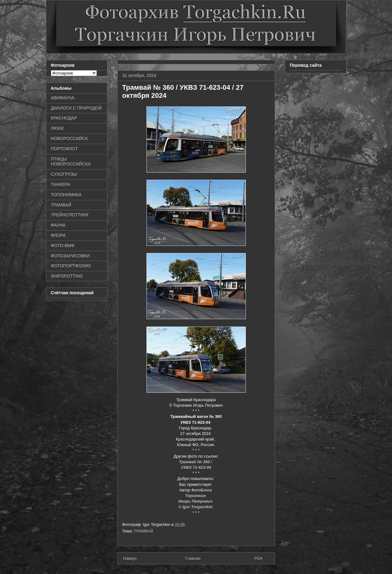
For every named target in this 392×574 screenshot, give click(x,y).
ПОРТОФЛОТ (64, 149)
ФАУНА (58, 225)
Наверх (130, 558)
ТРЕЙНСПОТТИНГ (70, 215)
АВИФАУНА (63, 98)
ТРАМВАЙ (143, 531)
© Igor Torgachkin (195, 507)
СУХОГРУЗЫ (64, 174)
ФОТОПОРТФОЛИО (71, 266)
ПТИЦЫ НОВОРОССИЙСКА (71, 162)
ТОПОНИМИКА (66, 195)
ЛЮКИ (57, 128)
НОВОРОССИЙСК (69, 138)
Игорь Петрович (196, 501)
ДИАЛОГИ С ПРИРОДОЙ (76, 108)
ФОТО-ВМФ (63, 246)
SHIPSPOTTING (67, 276)
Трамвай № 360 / (196, 462)
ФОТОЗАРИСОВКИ (70, 256)
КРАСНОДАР (64, 118)
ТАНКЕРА (61, 184)
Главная (193, 558)
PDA (258, 558)
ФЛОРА (58, 235)
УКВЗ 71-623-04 (196, 467)
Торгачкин (196, 496)
